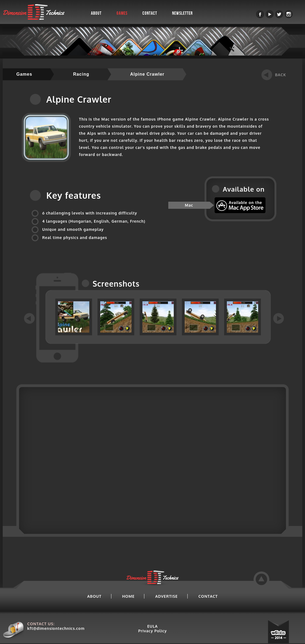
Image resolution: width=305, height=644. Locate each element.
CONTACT (208, 596)
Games (122, 13)
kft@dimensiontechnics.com (56, 628)
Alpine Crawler (147, 74)
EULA (153, 626)
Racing (81, 74)
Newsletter (182, 13)
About (96, 13)
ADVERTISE (167, 596)
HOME (128, 596)
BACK (280, 75)
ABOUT (94, 596)
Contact (150, 13)
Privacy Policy (152, 631)
